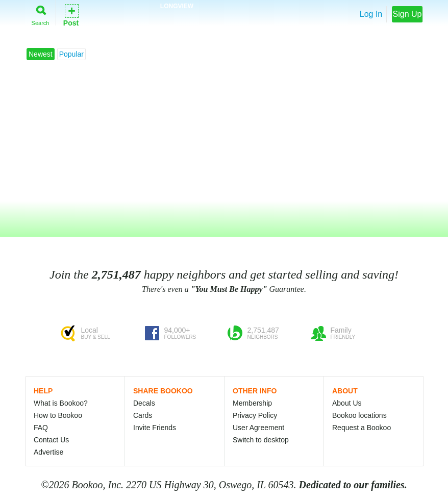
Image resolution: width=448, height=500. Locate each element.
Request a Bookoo (362, 428)
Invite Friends (155, 428)
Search (41, 14)
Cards (143, 415)
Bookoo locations (359, 415)
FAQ (41, 428)
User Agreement (258, 428)
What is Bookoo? (61, 403)
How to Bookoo (58, 415)
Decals (144, 403)
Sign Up (407, 14)
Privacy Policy (255, 415)
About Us (347, 403)
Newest (41, 54)
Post (71, 15)
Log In (371, 14)
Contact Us (51, 440)
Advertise (48, 452)
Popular (71, 54)
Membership (252, 403)
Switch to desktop (261, 440)
